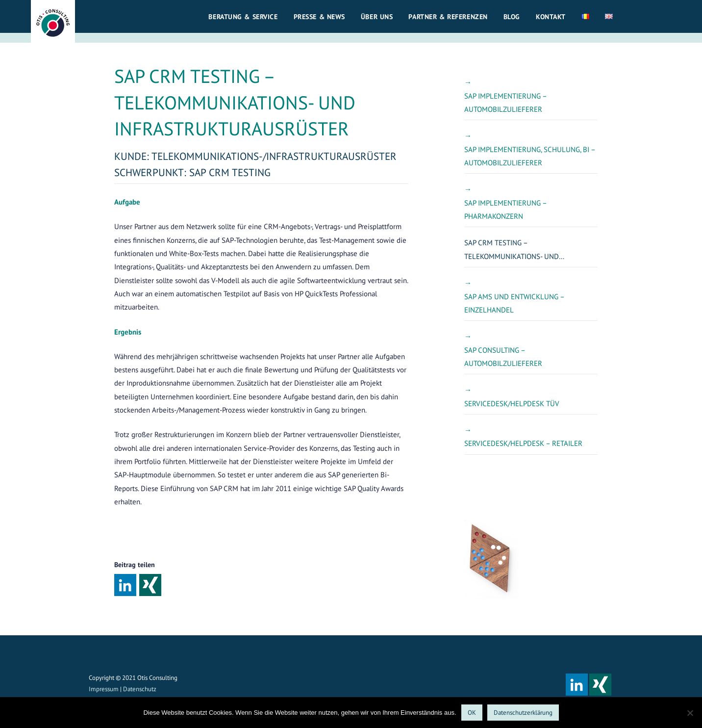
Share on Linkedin (125, 585)
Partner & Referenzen (448, 17)
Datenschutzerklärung (523, 713)
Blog (512, 17)
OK (472, 713)
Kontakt (551, 17)
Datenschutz (140, 689)
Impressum (104, 689)
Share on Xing (150, 585)
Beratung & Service (243, 17)
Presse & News (319, 17)
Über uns (377, 17)
